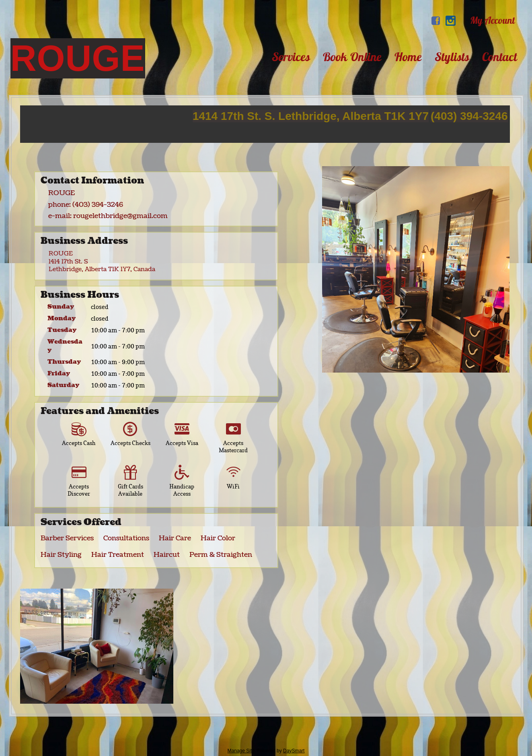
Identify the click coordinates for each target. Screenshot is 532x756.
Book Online (352, 57)
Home (408, 57)
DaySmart (294, 751)
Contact (500, 57)
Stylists (452, 57)
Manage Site (241, 751)
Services (291, 57)
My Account (492, 20)
